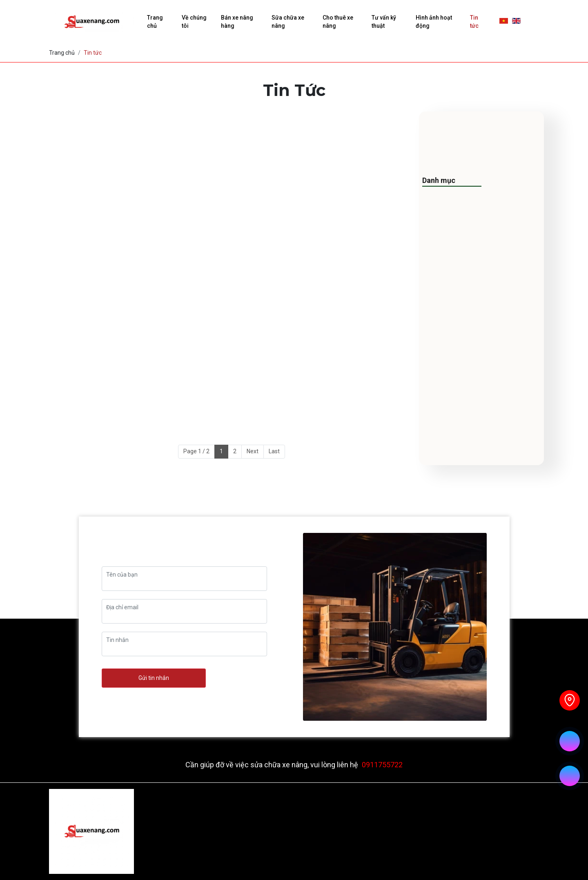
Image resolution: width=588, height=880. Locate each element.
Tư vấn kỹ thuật (384, 22)
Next (253, 451)
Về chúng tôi (194, 22)
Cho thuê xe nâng (338, 22)
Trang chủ (155, 22)
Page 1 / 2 (196, 451)
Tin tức (474, 22)
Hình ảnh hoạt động (434, 22)
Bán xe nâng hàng (237, 22)
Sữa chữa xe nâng (288, 22)
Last (274, 451)
